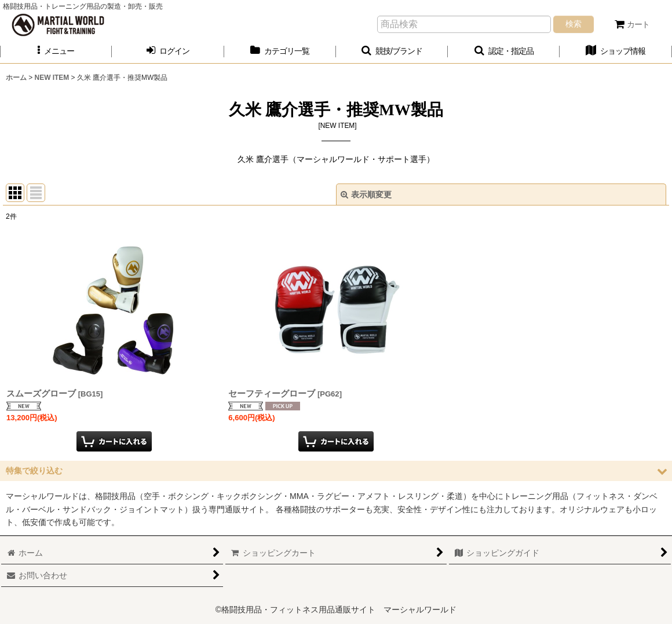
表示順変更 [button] (366, 194)
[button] (56, 51)
